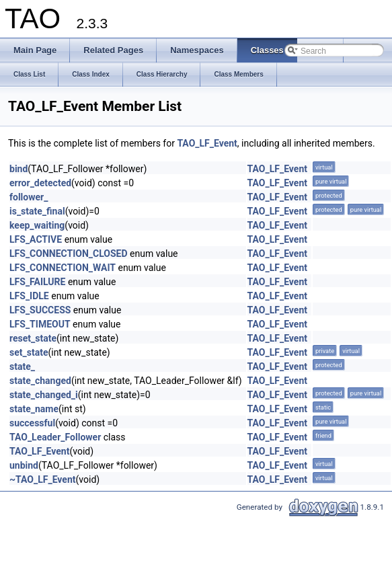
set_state (29, 352)
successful (32, 423)
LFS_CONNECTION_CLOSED (69, 254)
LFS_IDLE (29, 296)
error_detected (40, 183)
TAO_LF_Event (207, 143)
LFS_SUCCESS (40, 310)
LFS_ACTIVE (36, 239)
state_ (22, 366)
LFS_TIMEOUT (40, 324)
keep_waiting (37, 225)
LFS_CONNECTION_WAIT (63, 268)
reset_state (33, 338)
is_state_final (37, 211)
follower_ (29, 197)
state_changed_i (44, 395)
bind (18, 169)
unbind (24, 465)
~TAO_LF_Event (43, 479)
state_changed (40, 381)
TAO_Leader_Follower (55, 437)
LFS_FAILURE (37, 282)
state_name (34, 409)
